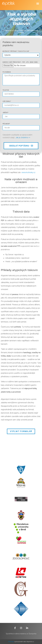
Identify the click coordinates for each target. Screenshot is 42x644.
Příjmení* (6, 124)
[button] (38, 4)
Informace (11, 642)
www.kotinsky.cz (28, 172)
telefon (6, 90)
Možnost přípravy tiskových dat (16, 51)
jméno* (6, 113)
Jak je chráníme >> (23, 138)
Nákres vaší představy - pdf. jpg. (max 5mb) (20, 62)
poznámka (7, 72)
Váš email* (7, 101)
